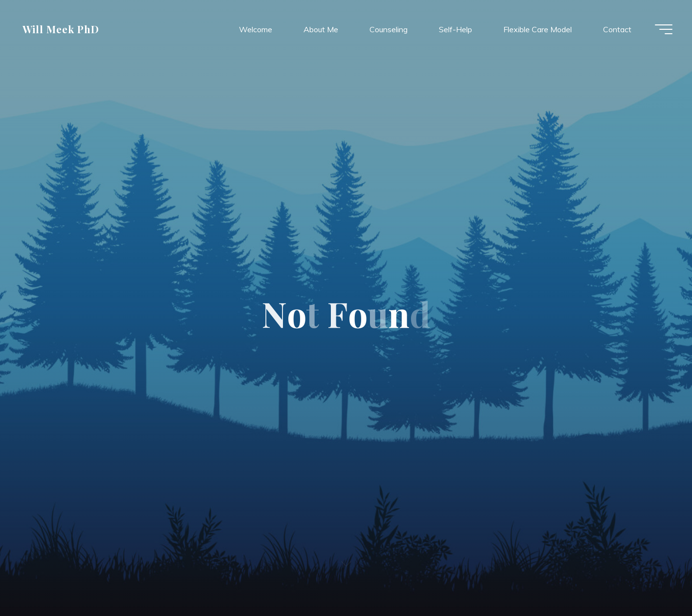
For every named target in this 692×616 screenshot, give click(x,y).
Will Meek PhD (61, 29)
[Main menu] (664, 29)
